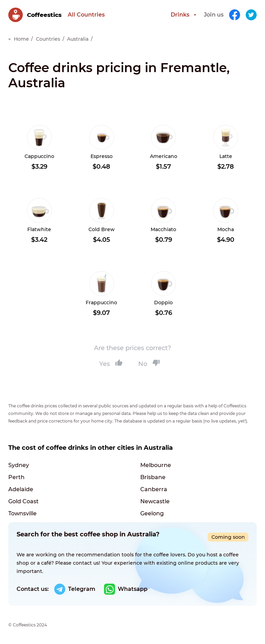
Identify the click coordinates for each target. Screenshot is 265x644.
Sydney (19, 465)
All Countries (86, 15)
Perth (16, 477)
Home (21, 39)
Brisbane (153, 477)
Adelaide (21, 489)
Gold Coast (23, 501)
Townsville (22, 513)
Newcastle (155, 501)
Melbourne (156, 465)
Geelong (152, 513)
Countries (48, 39)
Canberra (154, 489)
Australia (78, 39)
